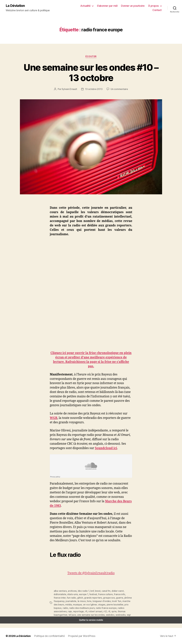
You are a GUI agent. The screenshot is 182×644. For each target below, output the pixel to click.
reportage (103, 608)
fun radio (124, 594)
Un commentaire (118, 89)
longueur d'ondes (74, 601)
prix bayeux (94, 604)
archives (71, 591)
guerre (92, 598)
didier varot (114, 591)
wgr (66, 615)
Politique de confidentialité (47, 636)
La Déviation (15, 6)
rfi (110, 608)
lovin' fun (88, 601)
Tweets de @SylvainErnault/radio (91, 573)
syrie (56, 611)
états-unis (59, 594)
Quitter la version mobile (91, 620)
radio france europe (63, 608)
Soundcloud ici (106, 448)
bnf (90, 591)
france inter (113, 594)
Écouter (91, 56)
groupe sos (83, 598)
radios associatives (83, 608)
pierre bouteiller (80, 604)
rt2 (127, 608)
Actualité (89, 6)
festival (78, 594)
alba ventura (60, 591)
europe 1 (69, 594)
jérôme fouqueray (105, 598)
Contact (157, 10)
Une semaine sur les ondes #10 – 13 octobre (91, 73)
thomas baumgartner (70, 611)
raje (95, 608)
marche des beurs (102, 601)
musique (123, 601)
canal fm (103, 591)
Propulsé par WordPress (78, 636)
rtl (130, 608)
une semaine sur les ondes (102, 611)
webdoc (120, 611)
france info (102, 594)
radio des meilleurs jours (119, 604)
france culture (89, 594)
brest (95, 591)
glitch (56, 598)
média (115, 601)
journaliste (120, 598)
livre (62, 601)
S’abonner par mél (110, 6)
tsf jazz (84, 611)
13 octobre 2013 (94, 89)
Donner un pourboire (135, 6)
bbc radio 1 (82, 591)
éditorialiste (126, 591)
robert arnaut (118, 608)
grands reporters (68, 598)
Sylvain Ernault (71, 89)
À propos (154, 6)
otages (68, 604)
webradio (58, 615)
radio (104, 604)
